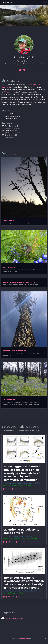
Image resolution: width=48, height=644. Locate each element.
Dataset (14, 542)
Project (10, 489)
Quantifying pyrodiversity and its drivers (21, 531)
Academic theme (24, 638)
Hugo (32, 638)
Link (20, 489)
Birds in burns (9, 267)
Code (5, 489)
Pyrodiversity (9, 400)
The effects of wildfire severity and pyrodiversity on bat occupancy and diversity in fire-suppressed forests (24, 583)
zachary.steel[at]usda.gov (15, 618)
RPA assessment (10, 92)
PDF (5, 542)
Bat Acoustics (9, 220)
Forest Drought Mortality (15, 351)
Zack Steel (7, 2)
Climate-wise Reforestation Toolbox (19, 282)
